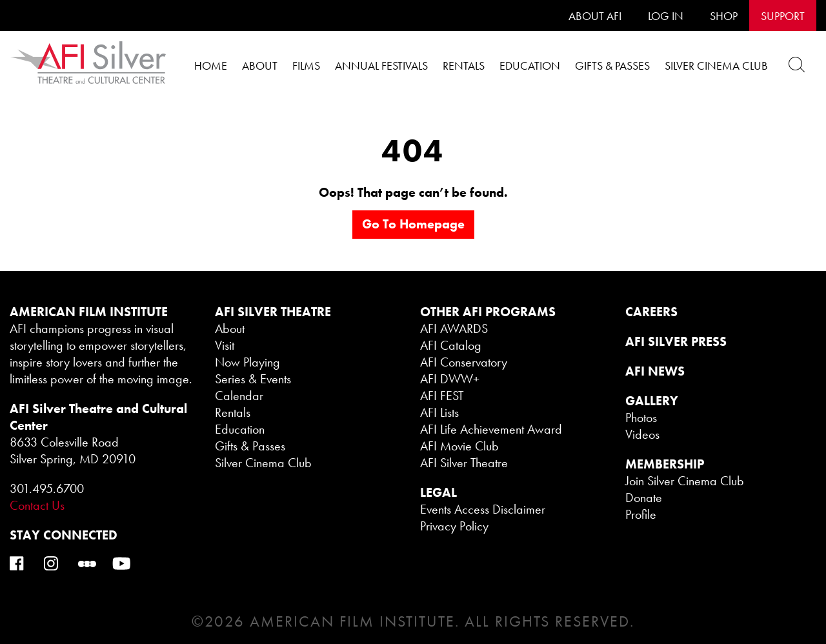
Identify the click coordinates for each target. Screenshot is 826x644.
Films (306, 65)
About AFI (595, 16)
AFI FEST (442, 396)
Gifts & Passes (612, 65)
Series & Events (253, 379)
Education (530, 65)
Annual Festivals (381, 65)
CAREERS (651, 312)
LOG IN (666, 16)
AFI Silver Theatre (464, 463)
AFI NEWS (655, 371)
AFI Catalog (451, 345)
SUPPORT (783, 16)
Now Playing (247, 362)
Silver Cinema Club (716, 65)
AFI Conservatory (464, 362)
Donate (644, 498)
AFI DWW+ (450, 379)
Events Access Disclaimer (483, 509)
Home (211, 65)
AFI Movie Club (459, 446)
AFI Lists (439, 412)
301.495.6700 (47, 488)
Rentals (464, 65)
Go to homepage (413, 224)
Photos (641, 418)
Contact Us (37, 505)
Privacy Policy (454, 526)
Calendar (239, 396)
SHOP (724, 16)
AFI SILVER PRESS (676, 341)
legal (438, 492)
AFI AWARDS (454, 328)
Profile (641, 514)
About (260, 65)
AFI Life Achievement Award (491, 429)
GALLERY (652, 401)
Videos (642, 434)
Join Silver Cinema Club (685, 481)
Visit (225, 345)
